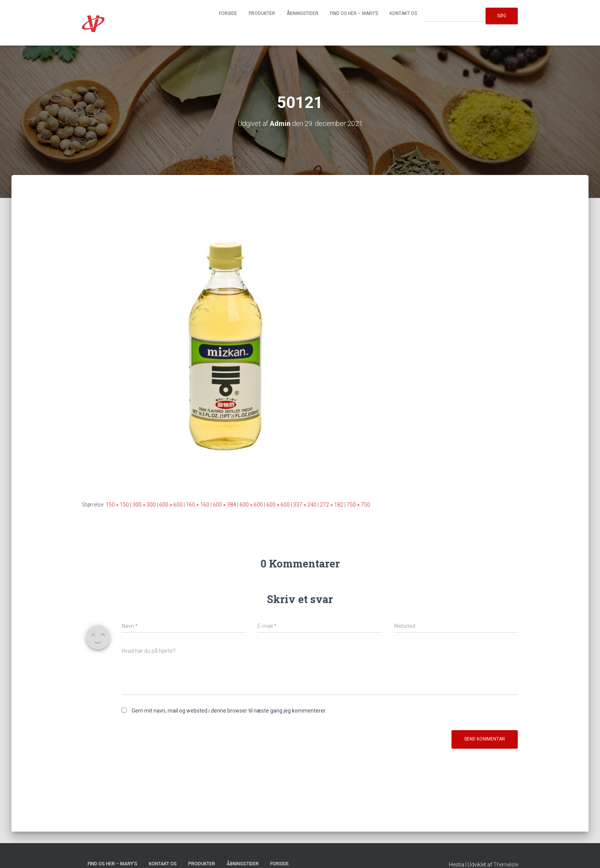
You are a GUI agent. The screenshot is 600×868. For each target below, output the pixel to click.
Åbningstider (302, 13)
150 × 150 (117, 505)
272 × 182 (332, 505)
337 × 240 (305, 505)
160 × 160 (198, 505)
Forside (228, 13)
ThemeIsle (506, 865)
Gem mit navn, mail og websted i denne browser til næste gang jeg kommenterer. (229, 711)
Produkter (262, 13)
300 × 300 (144, 505)
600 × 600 (171, 505)
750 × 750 (358, 505)
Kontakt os (403, 13)
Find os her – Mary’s (354, 13)
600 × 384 (224, 505)
